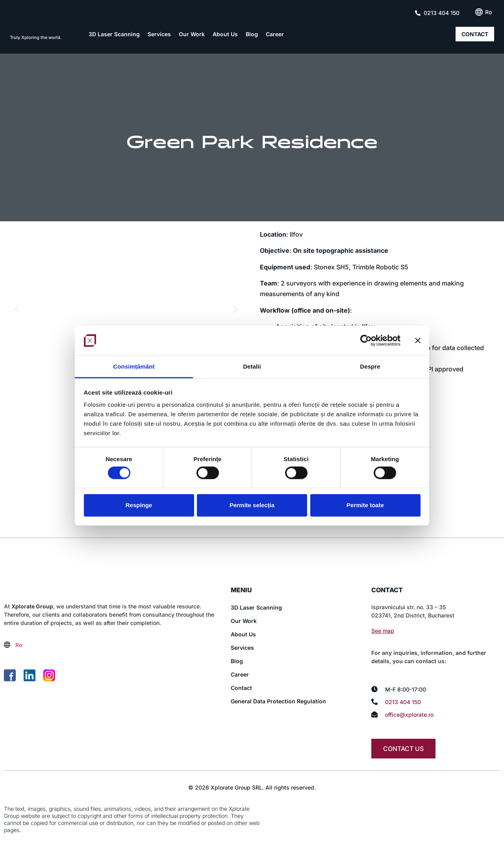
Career (275, 34)
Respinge (139, 505)
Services (159, 34)
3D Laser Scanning (114, 34)
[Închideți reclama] (418, 341)
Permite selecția (252, 505)
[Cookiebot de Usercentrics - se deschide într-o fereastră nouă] (366, 341)
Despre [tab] (370, 366)
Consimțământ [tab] (134, 366)
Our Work (192, 34)
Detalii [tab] (252, 366)
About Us (225, 34)
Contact (241, 688)
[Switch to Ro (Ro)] (488, 12)
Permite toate (365, 505)
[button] (17, 309)
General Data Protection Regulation (278, 701)
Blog (252, 34)
